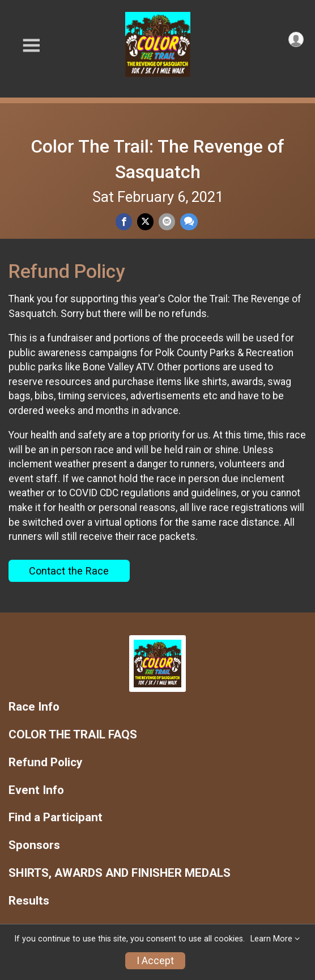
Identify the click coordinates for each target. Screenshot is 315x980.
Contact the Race (69, 571)
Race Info (34, 707)
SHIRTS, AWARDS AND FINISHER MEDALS (120, 873)
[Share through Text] (189, 221)
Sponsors (34, 845)
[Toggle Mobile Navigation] (31, 46)
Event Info (36, 790)
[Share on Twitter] (145, 221)
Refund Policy (45, 763)
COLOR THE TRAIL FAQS (73, 735)
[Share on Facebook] (124, 221)
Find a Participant (56, 818)
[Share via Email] (167, 221)
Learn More (271, 939)
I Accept (155, 961)
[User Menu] (296, 39)
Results (29, 901)
